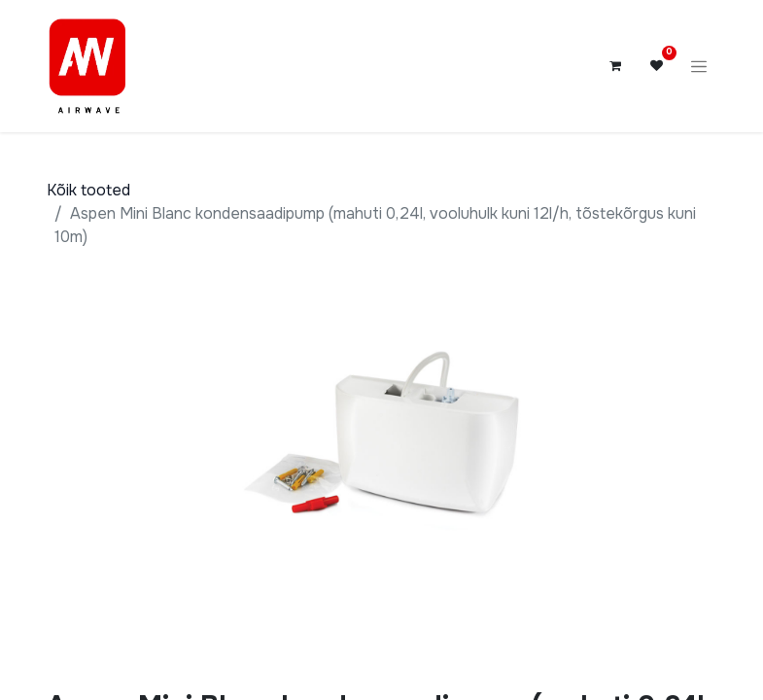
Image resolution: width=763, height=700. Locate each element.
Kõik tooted (88, 190)
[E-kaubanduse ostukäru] (615, 66)
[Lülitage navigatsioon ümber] (699, 66)
